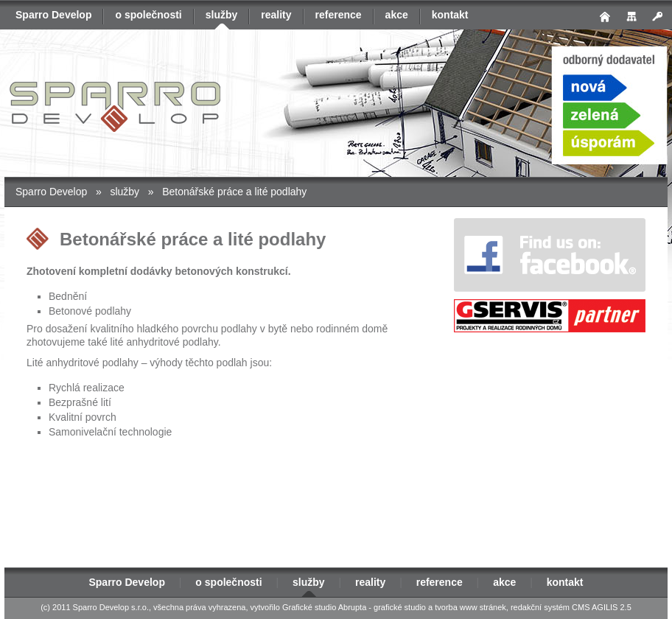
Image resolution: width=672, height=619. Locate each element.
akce (397, 15)
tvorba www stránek (470, 607)
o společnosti (148, 15)
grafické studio (400, 607)
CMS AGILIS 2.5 (602, 607)
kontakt (450, 15)
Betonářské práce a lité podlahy (234, 192)
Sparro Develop (53, 15)
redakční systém (540, 607)
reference (339, 15)
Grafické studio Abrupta (324, 607)
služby (222, 15)
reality (276, 15)
